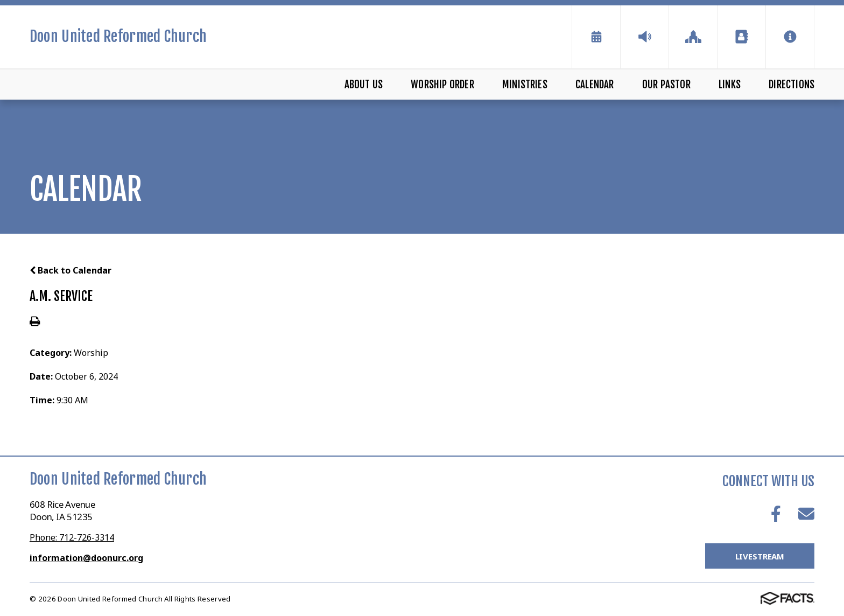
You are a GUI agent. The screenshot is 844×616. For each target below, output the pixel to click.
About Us (364, 85)
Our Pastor (666, 85)
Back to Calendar (71, 270)
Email (806, 514)
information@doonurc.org (86, 558)
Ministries (525, 85)
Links (730, 85)
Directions (792, 85)
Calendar (595, 85)
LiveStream (760, 556)
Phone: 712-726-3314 (72, 537)
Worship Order (442, 85)
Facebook (776, 514)
